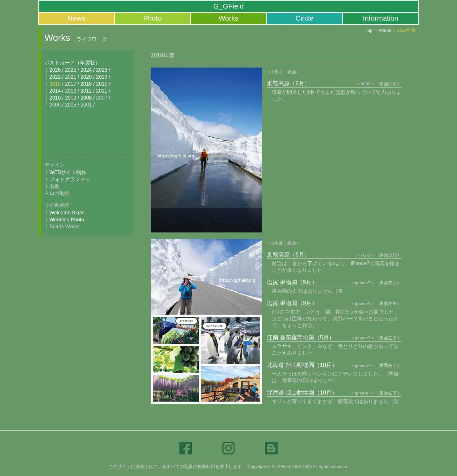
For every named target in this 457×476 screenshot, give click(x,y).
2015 (102, 84)
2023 (102, 70)
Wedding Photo (67, 220)
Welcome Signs (67, 213)
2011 (102, 91)
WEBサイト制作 (68, 172)
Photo (152, 18)
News (76, 18)
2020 (86, 77)
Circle (305, 18)
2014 (55, 91)
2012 (86, 91)
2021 (71, 77)
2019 (102, 77)
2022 (55, 77)
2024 (86, 70)
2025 (71, 70)
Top (369, 30)
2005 (71, 105)
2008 (86, 98)
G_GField (228, 6)
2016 (86, 84)
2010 (55, 98)
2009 (71, 98)
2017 (71, 84)
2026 (55, 70)
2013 (71, 91)
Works (228, 18)
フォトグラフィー (70, 179)
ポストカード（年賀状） (72, 63)
